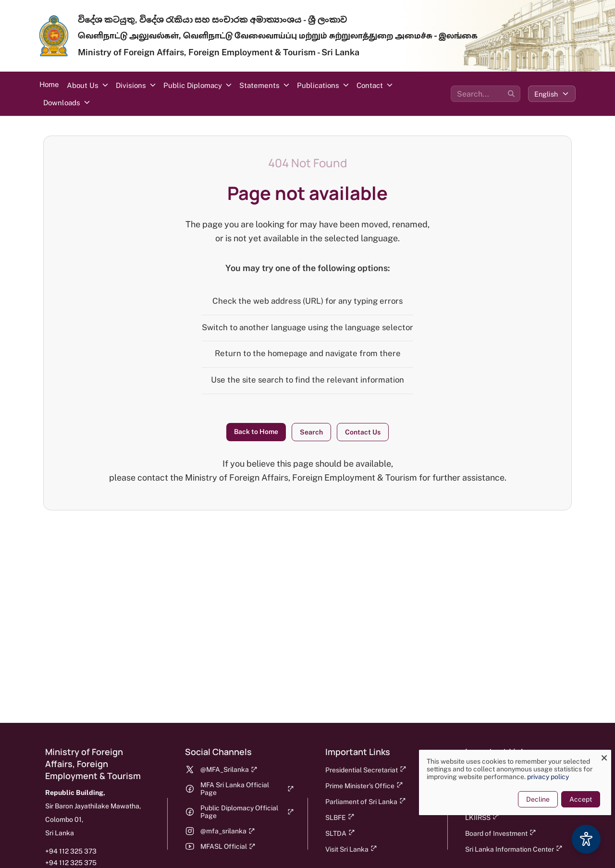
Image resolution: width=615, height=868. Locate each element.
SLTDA (340, 833)
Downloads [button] (62, 103)
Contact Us (363, 432)
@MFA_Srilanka (229, 769)
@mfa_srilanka (228, 831)
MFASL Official (228, 846)
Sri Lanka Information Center (514, 849)
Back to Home (256, 432)
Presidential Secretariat (366, 770)
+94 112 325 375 (71, 863)
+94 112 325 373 (71, 851)
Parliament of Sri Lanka (366, 801)
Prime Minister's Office (364, 786)
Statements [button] (259, 85)
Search (311, 432)
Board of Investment (501, 833)
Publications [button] (318, 85)
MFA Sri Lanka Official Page (247, 789)
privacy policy (542, 777)
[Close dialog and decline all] (598, 756)
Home (49, 84)
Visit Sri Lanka (351, 849)
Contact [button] (370, 85)
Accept (575, 799)
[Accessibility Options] (586, 839)
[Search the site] (486, 94)
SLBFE (340, 817)
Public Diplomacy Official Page (247, 812)
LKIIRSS (482, 817)
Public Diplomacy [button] (193, 85)
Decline (532, 799)
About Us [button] (83, 85)
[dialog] (509, 782)
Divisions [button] (131, 85)
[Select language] (552, 94)
